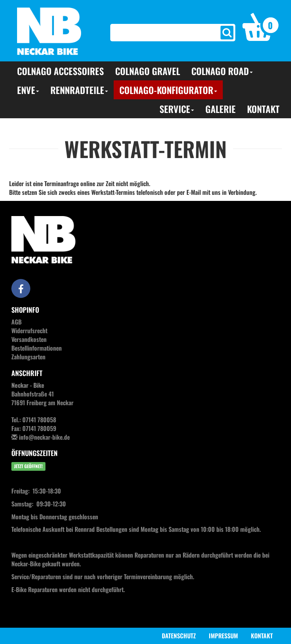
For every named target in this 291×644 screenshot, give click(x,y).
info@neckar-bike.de (44, 437)
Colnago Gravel (148, 71)
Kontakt (263, 109)
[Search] (166, 33)
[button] (261, 26)
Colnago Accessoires (60, 71)
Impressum (223, 636)
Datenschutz (179, 636)
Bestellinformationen (37, 348)
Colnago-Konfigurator (168, 90)
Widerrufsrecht (29, 331)
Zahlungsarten (28, 357)
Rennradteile (79, 90)
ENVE (28, 90)
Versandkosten (29, 339)
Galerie (221, 109)
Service (177, 109)
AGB (16, 322)
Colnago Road (222, 71)
